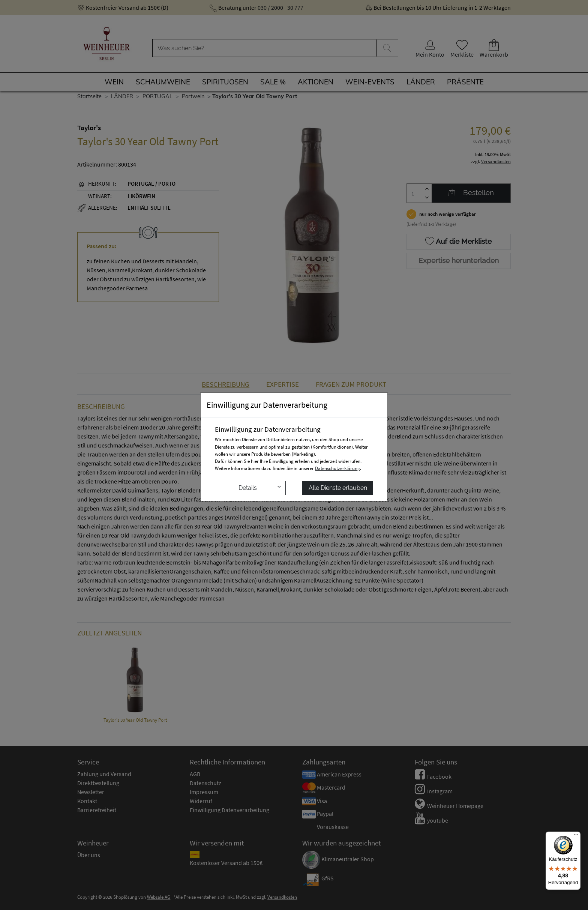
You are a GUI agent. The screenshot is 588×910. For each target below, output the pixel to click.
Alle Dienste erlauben (338, 488)
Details (260, 487)
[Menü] (576, 836)
